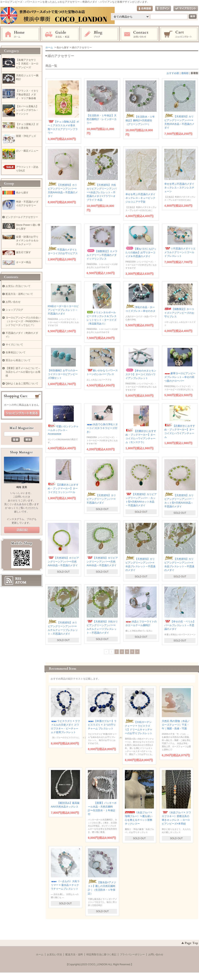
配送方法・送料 (74, 954)
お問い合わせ (139, 34)
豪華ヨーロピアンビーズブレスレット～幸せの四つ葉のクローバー (180, 377)
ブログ (100, 34)
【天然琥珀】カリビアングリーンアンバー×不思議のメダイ (101, 499)
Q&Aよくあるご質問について (22, 384)
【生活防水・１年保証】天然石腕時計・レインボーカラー (102, 119)
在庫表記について (16, 352)
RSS (18, 579)
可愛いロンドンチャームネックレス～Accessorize (63, 430)
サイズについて (14, 345)
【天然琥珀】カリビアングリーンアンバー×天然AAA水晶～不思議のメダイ (63, 562)
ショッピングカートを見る (22, 413)
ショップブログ (14, 310)
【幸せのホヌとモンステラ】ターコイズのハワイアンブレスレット (141, 374)
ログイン (163, 9)
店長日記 (22, 530)
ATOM (21, 582)
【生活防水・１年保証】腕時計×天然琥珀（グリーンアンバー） (140, 120)
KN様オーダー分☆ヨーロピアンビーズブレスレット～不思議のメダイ (63, 310)
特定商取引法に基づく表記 (101, 954)
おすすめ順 (173, 73)
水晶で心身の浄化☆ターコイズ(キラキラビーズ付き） (102, 428)
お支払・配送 (60, 34)
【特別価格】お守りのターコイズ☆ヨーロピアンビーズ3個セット (63, 374)
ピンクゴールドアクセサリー (22, 217)
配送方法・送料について (19, 294)
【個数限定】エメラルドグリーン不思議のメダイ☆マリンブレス (102, 255)
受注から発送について (18, 360)
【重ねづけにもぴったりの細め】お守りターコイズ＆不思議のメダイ (141, 253)
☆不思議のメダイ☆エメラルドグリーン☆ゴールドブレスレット (180, 252)
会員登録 (145, 9)
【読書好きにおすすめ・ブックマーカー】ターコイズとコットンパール (63, 488)
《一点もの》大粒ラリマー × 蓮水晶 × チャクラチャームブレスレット (65, 885)
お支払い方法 (54, 954)
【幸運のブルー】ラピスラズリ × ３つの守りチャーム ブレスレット (102, 725)
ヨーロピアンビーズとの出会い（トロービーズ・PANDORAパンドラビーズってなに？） (23, 321)
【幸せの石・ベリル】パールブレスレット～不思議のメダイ (180, 625)
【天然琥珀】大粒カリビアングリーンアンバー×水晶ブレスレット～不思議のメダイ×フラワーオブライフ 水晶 (102, 192)
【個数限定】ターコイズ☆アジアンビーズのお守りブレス (179, 313)
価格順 (185, 73)
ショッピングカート (179, 34)
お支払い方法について (18, 286)
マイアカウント (186, 9)
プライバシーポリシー (132, 954)
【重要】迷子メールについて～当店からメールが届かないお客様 (23, 372)
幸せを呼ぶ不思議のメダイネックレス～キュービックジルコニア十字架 (140, 198)
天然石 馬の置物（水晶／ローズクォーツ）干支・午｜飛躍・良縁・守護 (176, 725)
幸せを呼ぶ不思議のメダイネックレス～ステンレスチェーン (179, 188)
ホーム (20, 34)
